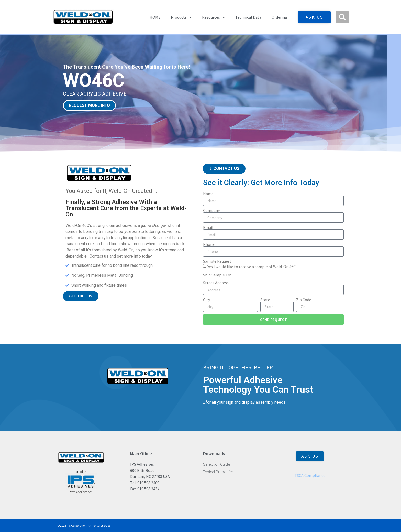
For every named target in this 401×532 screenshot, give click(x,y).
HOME (155, 17)
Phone (209, 244)
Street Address (216, 283)
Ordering (279, 17)
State (265, 300)
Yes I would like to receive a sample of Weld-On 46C (252, 267)
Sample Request (217, 261)
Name (208, 194)
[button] (342, 17)
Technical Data (248, 17)
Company (211, 210)
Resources (214, 17)
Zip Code (304, 300)
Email (208, 227)
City (207, 300)
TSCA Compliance (310, 475)
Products (181, 17)
